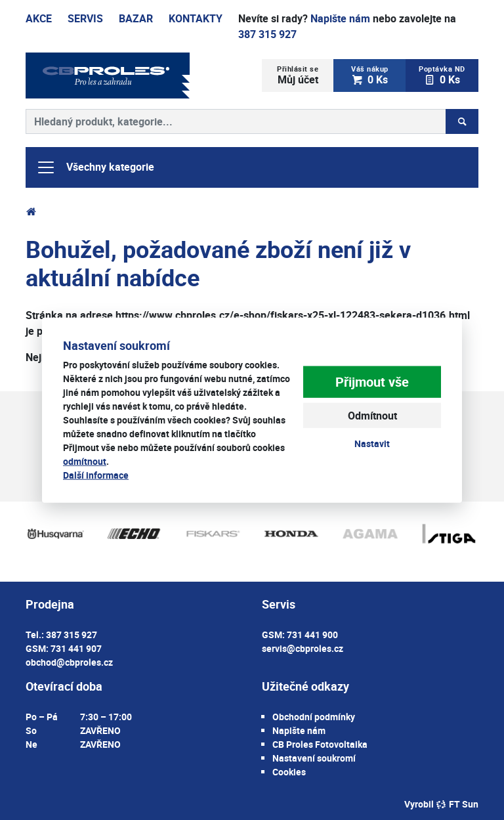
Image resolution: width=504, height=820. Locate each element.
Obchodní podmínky (314, 717)
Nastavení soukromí (314, 758)
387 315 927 (267, 34)
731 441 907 (76, 648)
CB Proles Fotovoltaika (320, 744)
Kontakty (196, 18)
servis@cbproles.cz (303, 648)
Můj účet (298, 75)
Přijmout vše (372, 382)
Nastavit (372, 443)
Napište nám (340, 18)
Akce (39, 18)
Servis (85, 18)
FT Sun (457, 804)
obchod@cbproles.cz (69, 662)
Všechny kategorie (95, 167)
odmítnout (85, 461)
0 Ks (370, 75)
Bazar (136, 18)
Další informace (96, 475)
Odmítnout (372, 416)
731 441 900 (312, 635)
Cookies (289, 772)
